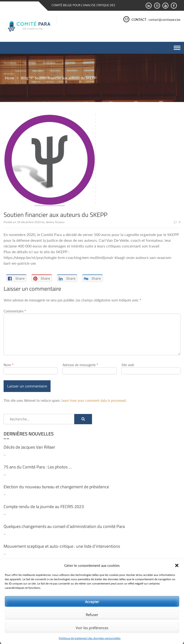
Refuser (92, 615)
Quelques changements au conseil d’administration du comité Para (64, 527)
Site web (128, 365)
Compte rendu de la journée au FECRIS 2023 (44, 507)
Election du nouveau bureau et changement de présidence (56, 487)
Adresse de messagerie (80, 365)
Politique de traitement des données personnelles (90, 638)
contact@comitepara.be (164, 20)
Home (10, 78)
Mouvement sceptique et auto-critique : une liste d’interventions (62, 546)
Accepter (92, 601)
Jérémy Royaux (55, 222)
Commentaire (15, 311)
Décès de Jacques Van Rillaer (29, 447)
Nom (9, 365)
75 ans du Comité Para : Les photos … (38, 467)
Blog (25, 78)
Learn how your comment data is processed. (94, 401)
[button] (177, 565)
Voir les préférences (92, 628)
